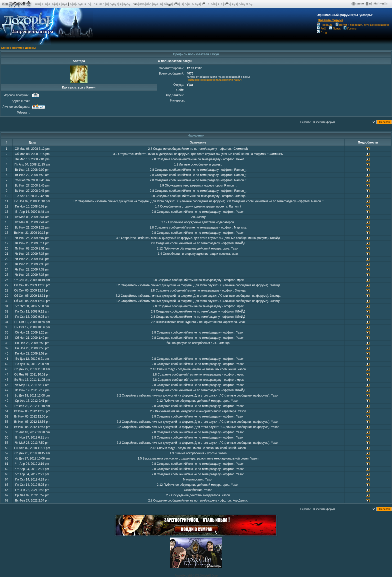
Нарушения (196, 135)
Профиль (325, 25)
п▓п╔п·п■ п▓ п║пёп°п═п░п (369, 3)
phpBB (189, 576)
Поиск (335, 28)
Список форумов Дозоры (18, 48)
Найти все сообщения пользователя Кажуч (214, 80)
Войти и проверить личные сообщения (362, 25)
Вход (322, 32)
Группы (350, 28)
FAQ (321, 28)
